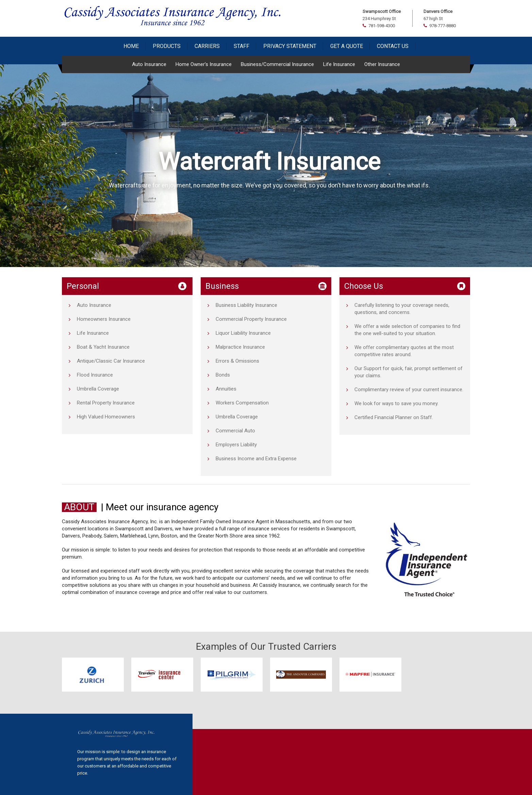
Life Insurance (339, 64)
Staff (242, 46)
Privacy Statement (290, 46)
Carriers (207, 46)
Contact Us (393, 46)
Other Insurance (382, 64)
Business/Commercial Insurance (277, 64)
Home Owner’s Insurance (204, 64)
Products (167, 46)
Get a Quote (347, 46)
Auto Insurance (149, 64)
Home (131, 46)
